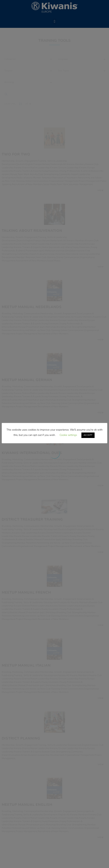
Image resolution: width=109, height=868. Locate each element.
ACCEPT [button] (88, 435)
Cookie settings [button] (68, 435)
